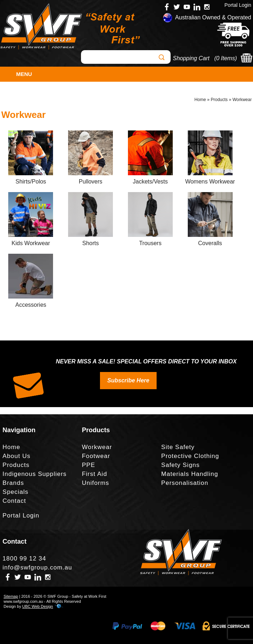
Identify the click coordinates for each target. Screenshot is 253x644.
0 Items (225, 58)
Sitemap (11, 596)
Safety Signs (180, 465)
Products (219, 100)
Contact (14, 501)
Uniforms (95, 483)
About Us (16, 456)
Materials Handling (190, 474)
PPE (88, 465)
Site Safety (178, 447)
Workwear (242, 100)
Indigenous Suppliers (35, 474)
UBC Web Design (38, 606)
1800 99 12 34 (24, 559)
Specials (15, 492)
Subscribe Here (128, 380)
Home (200, 100)
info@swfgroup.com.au (37, 567)
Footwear (96, 456)
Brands (13, 483)
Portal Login (238, 5)
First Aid (94, 474)
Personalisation (185, 483)
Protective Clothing (190, 456)
